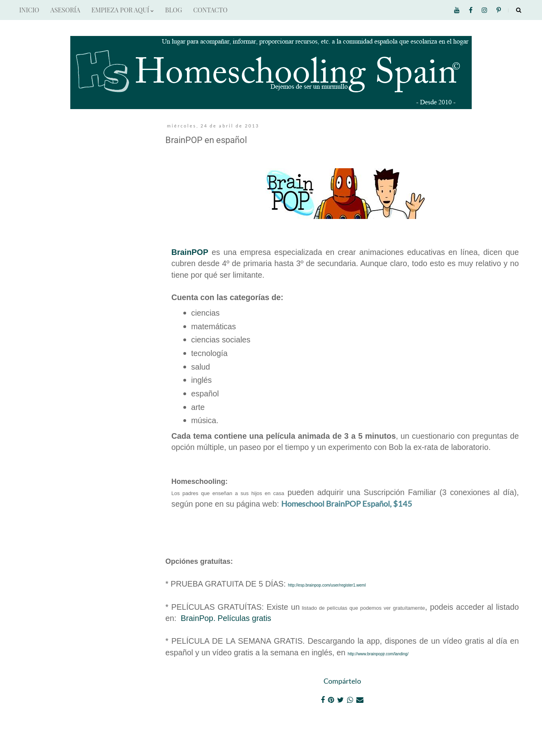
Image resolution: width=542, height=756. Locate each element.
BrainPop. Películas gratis (226, 618)
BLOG (173, 10)
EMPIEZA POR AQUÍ (123, 10)
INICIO (29, 10)
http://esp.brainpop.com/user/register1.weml (327, 585)
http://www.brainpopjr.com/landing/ (378, 654)
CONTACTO (210, 10)
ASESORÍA (65, 10)
